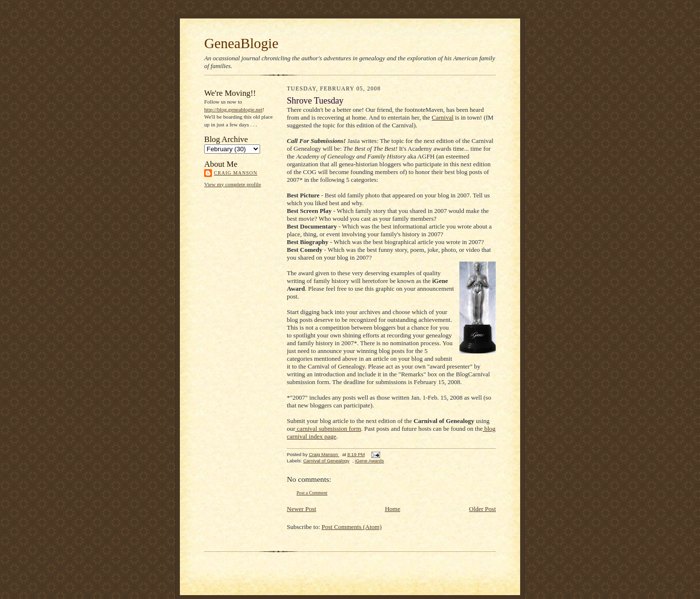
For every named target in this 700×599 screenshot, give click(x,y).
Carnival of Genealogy (326, 461)
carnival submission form (328, 429)
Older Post (482, 509)
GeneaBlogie (241, 43)
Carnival (443, 117)
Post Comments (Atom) (352, 527)
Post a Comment (312, 493)
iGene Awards (369, 461)
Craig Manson (236, 173)
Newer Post (301, 509)
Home (393, 509)
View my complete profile (233, 184)
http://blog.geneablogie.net (233, 109)
